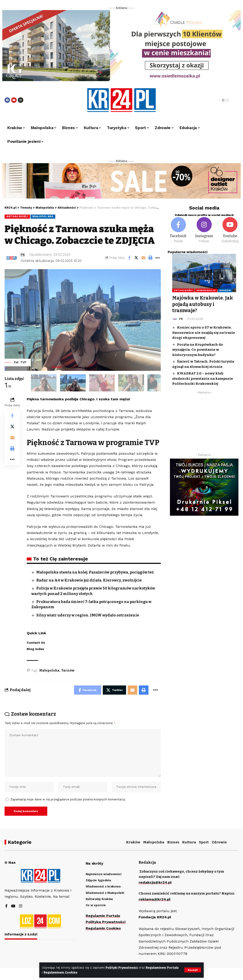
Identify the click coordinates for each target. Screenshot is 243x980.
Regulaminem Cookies (61, 972)
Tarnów (68, 671)
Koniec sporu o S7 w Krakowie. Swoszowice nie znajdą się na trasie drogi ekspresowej (204, 333)
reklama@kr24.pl (155, 899)
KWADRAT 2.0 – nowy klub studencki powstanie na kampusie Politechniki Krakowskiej (203, 378)
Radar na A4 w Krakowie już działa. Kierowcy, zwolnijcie (89, 580)
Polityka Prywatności (106, 922)
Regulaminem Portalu (162, 968)
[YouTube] (13, 906)
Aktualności (17, 216)
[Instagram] (204, 230)
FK (23, 255)
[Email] (143, 258)
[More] (158, 258)
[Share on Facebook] (129, 258)
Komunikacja (206, 290)
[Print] (151, 258)
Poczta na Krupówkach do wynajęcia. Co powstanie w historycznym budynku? (198, 350)
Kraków (225, 290)
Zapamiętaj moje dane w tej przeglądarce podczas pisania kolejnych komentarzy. (68, 799)
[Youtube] (230, 230)
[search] (205, 100)
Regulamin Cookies (103, 928)
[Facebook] (178, 230)
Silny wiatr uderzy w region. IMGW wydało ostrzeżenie (88, 615)
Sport (204, 842)
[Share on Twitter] (136, 258)
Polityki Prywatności (122, 968)
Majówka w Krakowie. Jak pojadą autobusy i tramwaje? (203, 304)
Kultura (189, 842)
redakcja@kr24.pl (155, 882)
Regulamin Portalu (103, 916)
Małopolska (43, 216)
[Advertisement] (204, 425)
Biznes (173, 842)
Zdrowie (219, 842)
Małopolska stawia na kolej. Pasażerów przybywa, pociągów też (95, 572)
